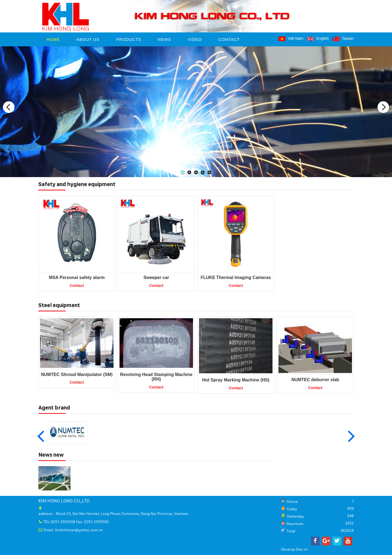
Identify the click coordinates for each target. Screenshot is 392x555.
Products (128, 39)
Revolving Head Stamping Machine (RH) (156, 377)
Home (53, 39)
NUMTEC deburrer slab (315, 380)
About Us (88, 39)
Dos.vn (302, 550)
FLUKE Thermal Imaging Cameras (236, 277)
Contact (229, 39)
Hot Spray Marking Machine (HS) (236, 380)
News (165, 39)
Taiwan (343, 38)
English (318, 38)
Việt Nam (291, 38)
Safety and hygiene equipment (77, 184)
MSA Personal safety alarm (77, 277)
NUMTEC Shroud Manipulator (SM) (77, 374)
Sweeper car (156, 277)
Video (195, 39)
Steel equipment (59, 305)
